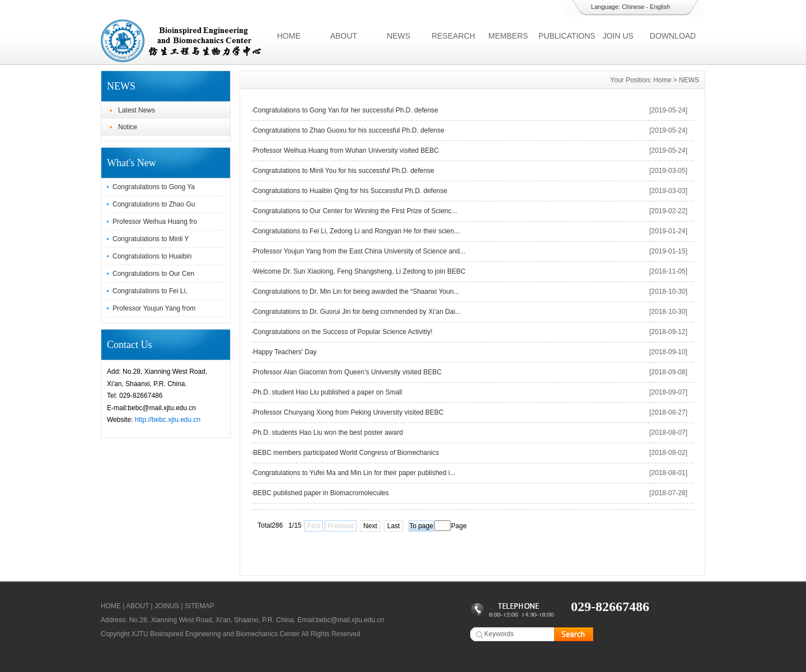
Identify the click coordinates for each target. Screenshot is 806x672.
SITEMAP (200, 606)
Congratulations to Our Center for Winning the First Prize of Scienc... (355, 211)
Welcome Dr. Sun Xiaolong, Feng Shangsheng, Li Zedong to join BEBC (359, 271)
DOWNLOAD (673, 36)
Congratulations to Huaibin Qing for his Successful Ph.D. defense (350, 191)
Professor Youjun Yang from (154, 308)
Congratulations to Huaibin (152, 256)
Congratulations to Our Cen (153, 274)
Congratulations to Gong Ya (154, 187)
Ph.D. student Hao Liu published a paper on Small (327, 392)
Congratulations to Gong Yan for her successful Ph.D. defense (345, 110)
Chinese (633, 7)
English (660, 7)
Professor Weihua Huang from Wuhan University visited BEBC (346, 151)
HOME (289, 36)
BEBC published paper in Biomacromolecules (321, 493)
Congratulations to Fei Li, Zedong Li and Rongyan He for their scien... (356, 231)
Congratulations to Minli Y (151, 239)
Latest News (137, 110)
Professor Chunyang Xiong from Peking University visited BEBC (348, 412)
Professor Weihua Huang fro (155, 222)
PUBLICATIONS (564, 36)
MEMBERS (509, 36)
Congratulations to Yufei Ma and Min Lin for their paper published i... (354, 473)
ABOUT (344, 36)
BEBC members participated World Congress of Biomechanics (346, 453)
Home (662, 80)
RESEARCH (453, 36)
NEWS (399, 36)
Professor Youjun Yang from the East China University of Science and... (359, 251)
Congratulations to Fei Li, (150, 291)
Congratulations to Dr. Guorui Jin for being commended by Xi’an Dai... (357, 312)
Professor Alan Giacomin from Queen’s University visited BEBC (347, 372)
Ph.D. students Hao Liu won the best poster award (328, 433)
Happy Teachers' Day (285, 352)
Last (394, 526)
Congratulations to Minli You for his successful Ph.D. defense (344, 171)
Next (370, 526)
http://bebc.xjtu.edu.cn (168, 420)
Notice (128, 127)
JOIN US (618, 36)
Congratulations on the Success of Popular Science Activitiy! (343, 332)
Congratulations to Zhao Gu (154, 204)
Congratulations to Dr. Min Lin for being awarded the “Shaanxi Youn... (356, 292)
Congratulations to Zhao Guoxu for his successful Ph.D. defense (349, 130)
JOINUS (167, 606)
